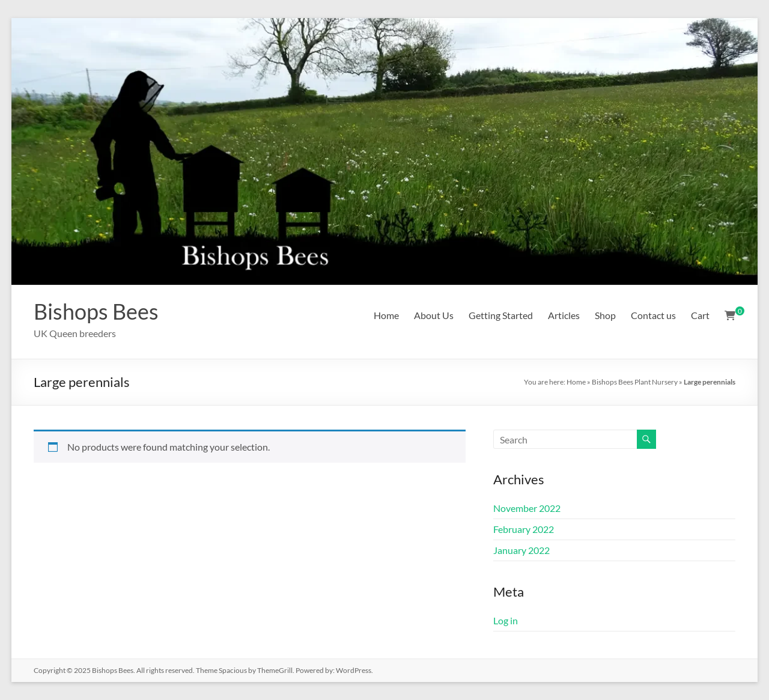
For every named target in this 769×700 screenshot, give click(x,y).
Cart (700, 315)
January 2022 (521, 550)
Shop (605, 315)
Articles (564, 315)
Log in (506, 620)
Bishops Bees (96, 311)
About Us (434, 315)
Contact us (653, 315)
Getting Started (501, 315)
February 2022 (524, 529)
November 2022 (527, 508)
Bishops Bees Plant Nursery (635, 382)
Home (386, 315)
